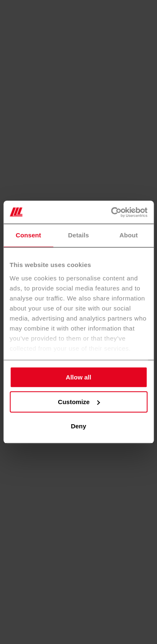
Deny (78, 426)
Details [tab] (79, 235)
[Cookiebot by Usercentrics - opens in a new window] (112, 212)
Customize (79, 402)
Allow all (78, 377)
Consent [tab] (28, 235)
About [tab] (129, 235)
